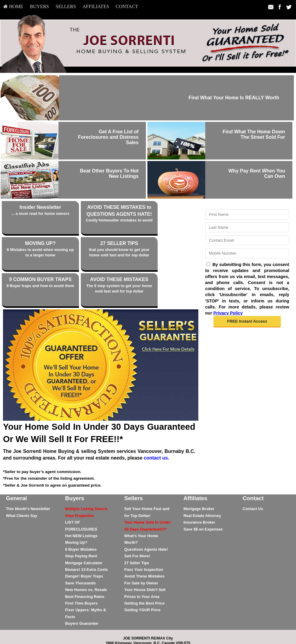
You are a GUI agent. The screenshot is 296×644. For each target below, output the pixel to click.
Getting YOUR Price (142, 577)
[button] (247, 322)
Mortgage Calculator (84, 530)
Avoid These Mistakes (144, 543)
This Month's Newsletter (28, 476)
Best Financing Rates (85, 563)
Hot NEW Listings (81, 503)
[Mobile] (247, 253)
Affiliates (96, 6)
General (17, 465)
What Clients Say (22, 483)
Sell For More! (137, 523)
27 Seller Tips (137, 530)
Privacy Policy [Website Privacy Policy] (228, 313)
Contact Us (253, 476)
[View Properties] (80, 483)
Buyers (39, 6)
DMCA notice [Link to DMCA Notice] (148, 635)
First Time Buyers (81, 570)
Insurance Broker (199, 489)
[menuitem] (13, 7)
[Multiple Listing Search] (86, 476)
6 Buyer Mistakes (81, 516)
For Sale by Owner (141, 550)
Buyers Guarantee (82, 590)
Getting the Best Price (144, 570)
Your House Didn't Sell (145, 557)
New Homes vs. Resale (86, 557)
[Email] (247, 240)
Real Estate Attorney (202, 483)
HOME (13, 6)
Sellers (66, 6)
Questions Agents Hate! (146, 516)
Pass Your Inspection (144, 536)
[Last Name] (247, 227)
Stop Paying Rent (81, 523)
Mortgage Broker (199, 476)
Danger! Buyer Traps (84, 543)
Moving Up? (76, 510)
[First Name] (247, 214)
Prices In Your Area (142, 563)
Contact (127, 6)
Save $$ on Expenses (203, 496)
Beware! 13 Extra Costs (87, 536)
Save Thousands (80, 550)
